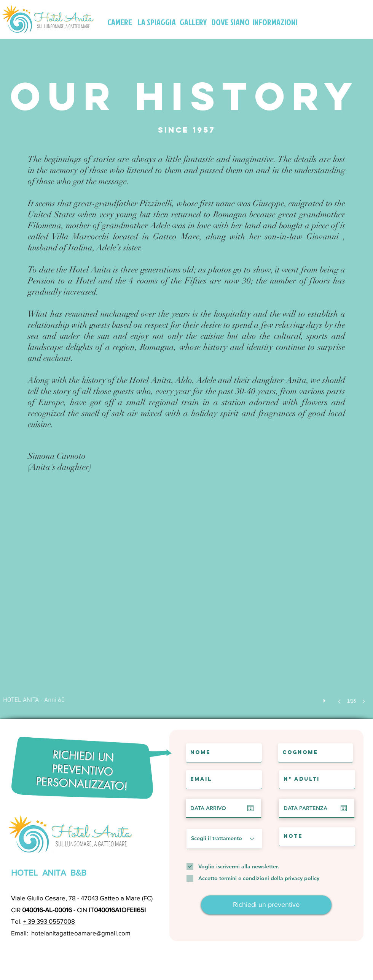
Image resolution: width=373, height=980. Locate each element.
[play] (325, 699)
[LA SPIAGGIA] (157, 22)
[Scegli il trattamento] (224, 839)
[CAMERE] (120, 22)
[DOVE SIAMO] (231, 22)
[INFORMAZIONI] (275, 22)
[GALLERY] (193, 22)
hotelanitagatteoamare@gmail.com (81, 933)
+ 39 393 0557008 (49, 921)
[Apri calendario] (250, 808)
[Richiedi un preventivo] (266, 905)
